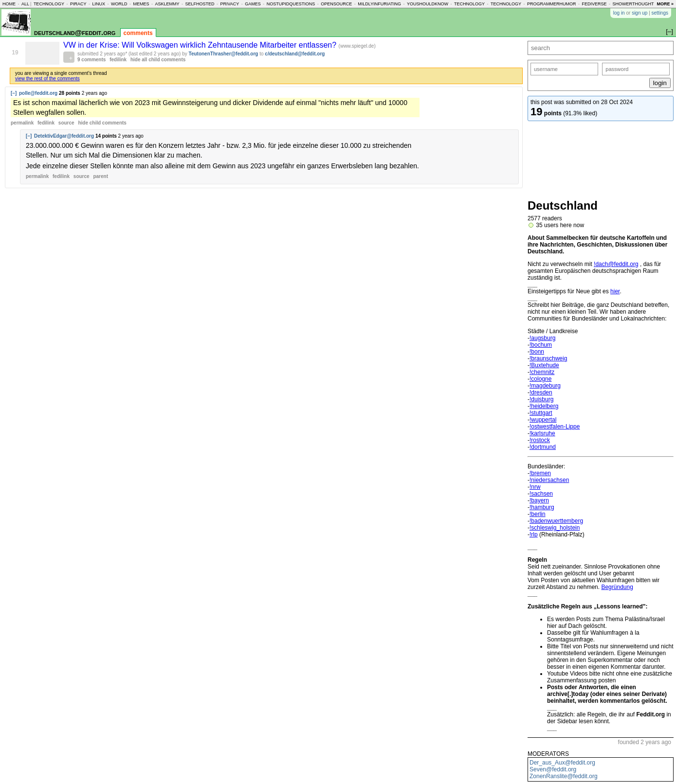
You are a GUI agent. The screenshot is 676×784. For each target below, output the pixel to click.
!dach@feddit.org (616, 264)
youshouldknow (428, 4)
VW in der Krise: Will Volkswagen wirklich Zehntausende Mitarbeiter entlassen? (201, 45)
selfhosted (200, 4)
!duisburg (541, 399)
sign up (639, 13)
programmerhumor (552, 4)
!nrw (535, 487)
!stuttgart (541, 413)
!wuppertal (543, 420)
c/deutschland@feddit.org (295, 54)
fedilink (118, 60)
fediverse (594, 4)
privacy (229, 4)
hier (615, 291)
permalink (22, 123)
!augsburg (542, 338)
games (253, 4)
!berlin (538, 514)
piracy (78, 4)
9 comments (91, 60)
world (119, 4)
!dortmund (543, 447)
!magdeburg (545, 386)
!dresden (541, 392)
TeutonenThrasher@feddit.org (224, 54)
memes (141, 4)
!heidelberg (544, 406)
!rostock (540, 440)
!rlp (534, 535)
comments (138, 33)
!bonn (537, 352)
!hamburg (542, 507)
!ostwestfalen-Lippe (555, 427)
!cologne (540, 379)
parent (100, 176)
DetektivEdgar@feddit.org (64, 136)
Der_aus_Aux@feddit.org (562, 763)
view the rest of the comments (47, 79)
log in (619, 13)
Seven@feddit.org (553, 769)
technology (49, 4)
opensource (336, 4)
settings (660, 13)
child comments (102, 123)
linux (99, 4)
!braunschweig (548, 358)
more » (665, 4)
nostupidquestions (291, 4)
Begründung (617, 587)
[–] (14, 93)
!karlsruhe (542, 433)
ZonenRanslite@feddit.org (564, 776)
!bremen (540, 473)
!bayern (539, 500)
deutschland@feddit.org (75, 32)
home (9, 4)
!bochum (541, 345)
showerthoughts (635, 4)
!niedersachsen (549, 480)
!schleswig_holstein (555, 528)
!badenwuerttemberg (556, 521)
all (25, 4)
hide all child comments (158, 60)
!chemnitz (542, 372)
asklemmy (167, 4)
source (66, 123)
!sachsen (541, 494)
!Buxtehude (544, 365)
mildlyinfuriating (379, 4)
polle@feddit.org (38, 93)
